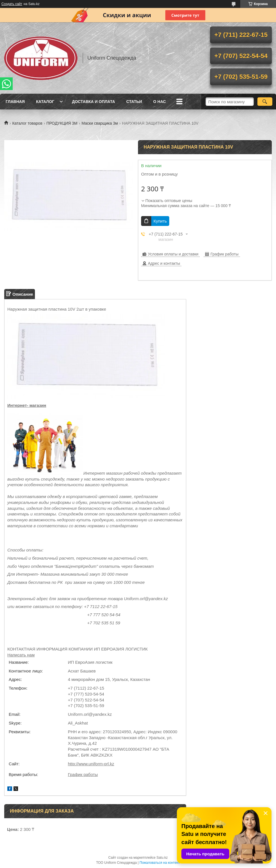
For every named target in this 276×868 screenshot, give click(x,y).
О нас (160, 102)
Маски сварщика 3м (100, 123)
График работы (83, 774)
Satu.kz (162, 858)
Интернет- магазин (27, 405)
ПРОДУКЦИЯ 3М (62, 123)
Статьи (134, 102)
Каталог (45, 102)
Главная (15, 102)
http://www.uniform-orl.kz (91, 764)
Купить (160, 221)
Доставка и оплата (93, 102)
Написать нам (21, 655)
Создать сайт (12, 4)
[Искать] (265, 102)
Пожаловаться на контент (160, 863)
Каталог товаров (27, 123)
